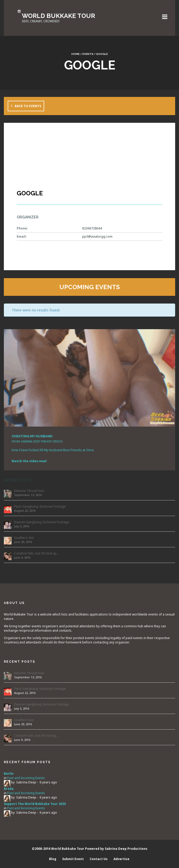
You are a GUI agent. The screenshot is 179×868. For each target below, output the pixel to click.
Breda (9, 789)
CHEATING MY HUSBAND (32, 436)
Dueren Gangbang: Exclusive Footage (42, 522)
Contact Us (99, 859)
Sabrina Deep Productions (126, 849)
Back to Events (28, 106)
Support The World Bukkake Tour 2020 (35, 804)
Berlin (9, 774)
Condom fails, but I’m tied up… (36, 553)
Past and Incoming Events (26, 778)
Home (76, 54)
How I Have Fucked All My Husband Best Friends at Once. (53, 450)
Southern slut (24, 538)
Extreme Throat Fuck (29, 491)
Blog (53, 859)
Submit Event (73, 859)
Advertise (121, 859)
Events (88, 54)
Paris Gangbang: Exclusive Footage (40, 506)
